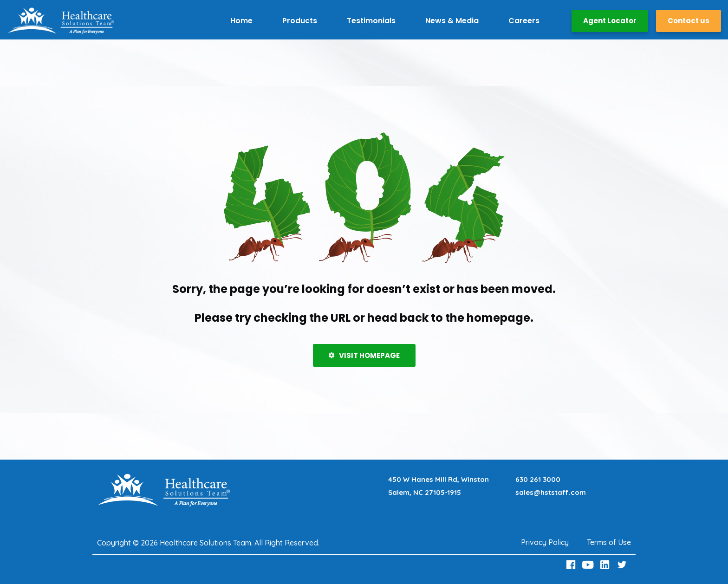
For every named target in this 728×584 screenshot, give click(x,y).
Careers (524, 21)
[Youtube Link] (589, 565)
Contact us (689, 21)
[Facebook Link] (572, 565)
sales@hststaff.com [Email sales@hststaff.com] (551, 492)
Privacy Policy (545, 542)
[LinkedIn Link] (606, 565)
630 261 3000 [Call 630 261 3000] (538, 479)
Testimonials (371, 21)
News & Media (452, 21)
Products (300, 21)
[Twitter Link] (623, 565)
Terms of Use (609, 542)
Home (241, 21)
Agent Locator (610, 21)
